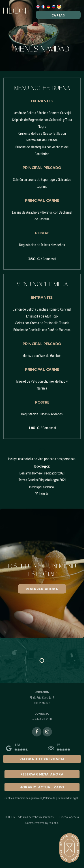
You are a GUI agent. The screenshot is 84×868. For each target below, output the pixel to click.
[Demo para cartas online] (20, 11)
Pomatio (53, 823)
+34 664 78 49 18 (42, 719)
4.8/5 (17, 745)
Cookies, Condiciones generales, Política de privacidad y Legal (41, 799)
